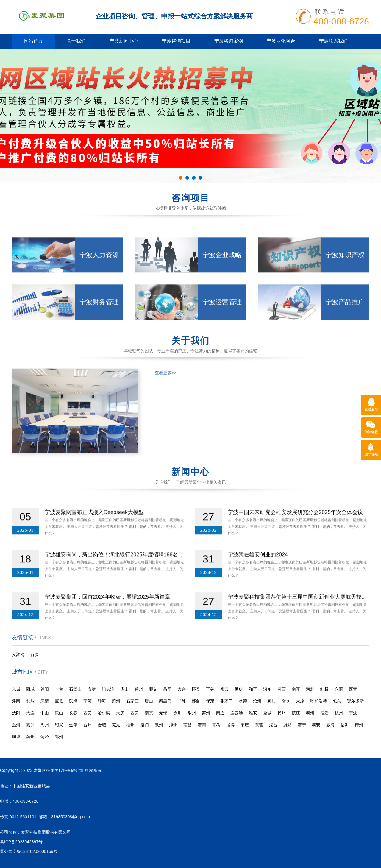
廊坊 (271, 701)
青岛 (216, 725)
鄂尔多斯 (355, 701)
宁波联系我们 (333, 41)
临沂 (345, 725)
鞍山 (59, 713)
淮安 (253, 713)
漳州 (173, 725)
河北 (310, 689)
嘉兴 (30, 725)
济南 (202, 725)
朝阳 (45, 689)
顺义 (153, 689)
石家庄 (132, 701)
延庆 (239, 689)
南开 (296, 689)
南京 (149, 713)
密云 (224, 689)
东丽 (339, 689)
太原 (300, 701)
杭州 (339, 713)
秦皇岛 (165, 701)
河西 (282, 689)
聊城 (16, 737)
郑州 (59, 737)
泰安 (316, 725)
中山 (45, 713)
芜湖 (116, 725)
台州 (88, 725)
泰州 (310, 713)
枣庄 (245, 725)
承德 (243, 701)
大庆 (120, 713)
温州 (16, 725)
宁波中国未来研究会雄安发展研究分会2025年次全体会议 (295, 529)
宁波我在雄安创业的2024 (258, 572)
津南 (16, 701)
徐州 (177, 713)
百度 (35, 654)
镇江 (296, 713)
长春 (73, 713)
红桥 (324, 689)
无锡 (163, 713)
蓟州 (116, 701)
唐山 (149, 701)
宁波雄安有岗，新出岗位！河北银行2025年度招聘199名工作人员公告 (127, 572)
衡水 (286, 701)
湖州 (45, 725)
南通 (220, 713)
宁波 (353, 713)
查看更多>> (165, 425)
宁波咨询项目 (176, 41)
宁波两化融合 (281, 41)
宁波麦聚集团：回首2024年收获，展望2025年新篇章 (107, 614)
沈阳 (16, 713)
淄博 (230, 725)
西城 (30, 689)
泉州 (159, 725)
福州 (130, 725)
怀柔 (196, 689)
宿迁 (324, 713)
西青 (353, 689)
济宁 (302, 725)
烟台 (273, 725)
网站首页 (33, 41)
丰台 (59, 689)
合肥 (102, 725)
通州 (139, 689)
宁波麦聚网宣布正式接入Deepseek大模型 (94, 529)
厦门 (145, 725)
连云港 (237, 713)
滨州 (30, 737)
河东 (267, 689)
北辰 (30, 701)
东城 (16, 689)
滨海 (73, 701)
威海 (330, 725)
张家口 (227, 701)
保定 (210, 701)
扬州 (282, 713)
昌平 (167, 689)
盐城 (267, 713)
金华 (73, 725)
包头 (337, 701)
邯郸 (182, 701)
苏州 (206, 713)
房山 (124, 689)
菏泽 (45, 737)
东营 (259, 725)
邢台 (196, 701)
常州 (192, 713)
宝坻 (59, 701)
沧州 (257, 701)
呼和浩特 (318, 701)
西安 (88, 713)
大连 (30, 713)
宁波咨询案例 (229, 41)
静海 (102, 701)
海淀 (92, 689)
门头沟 (108, 689)
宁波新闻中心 (124, 41)
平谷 (210, 689)
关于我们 (76, 41)
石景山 (75, 689)
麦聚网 (18, 654)
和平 (253, 689)
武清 (45, 701)
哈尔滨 (104, 713)
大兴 (182, 689)
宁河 (88, 701)
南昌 (188, 725)
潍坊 (288, 725)
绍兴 (59, 725)
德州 (359, 725)
